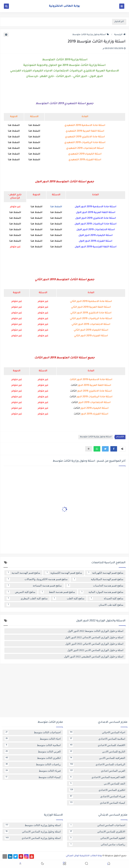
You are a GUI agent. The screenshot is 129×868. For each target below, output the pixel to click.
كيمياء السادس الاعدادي (97, 803)
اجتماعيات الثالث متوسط (33, 732)
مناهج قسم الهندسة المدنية (23, 573)
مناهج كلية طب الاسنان (65, 605)
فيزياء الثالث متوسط (33, 771)
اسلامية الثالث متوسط (33, 745)
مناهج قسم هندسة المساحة (34, 586)
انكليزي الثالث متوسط (33, 758)
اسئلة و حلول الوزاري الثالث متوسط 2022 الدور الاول (95, 631)
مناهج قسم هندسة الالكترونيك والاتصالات (37, 579)
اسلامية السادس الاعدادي (97, 739)
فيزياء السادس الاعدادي (97, 796)
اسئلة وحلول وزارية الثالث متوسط (91, 35)
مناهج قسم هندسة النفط (58, 592)
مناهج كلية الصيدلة (106, 598)
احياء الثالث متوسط (33, 739)
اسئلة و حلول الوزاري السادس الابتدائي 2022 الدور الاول (94, 637)
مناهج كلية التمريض (21, 592)
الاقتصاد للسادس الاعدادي (97, 745)
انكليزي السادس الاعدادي (97, 790)
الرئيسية (120, 35)
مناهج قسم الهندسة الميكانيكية (98, 579)
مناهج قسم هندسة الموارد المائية (102, 592)
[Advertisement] (64, 692)
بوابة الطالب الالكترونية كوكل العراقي (84, 856)
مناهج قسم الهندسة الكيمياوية (64, 573)
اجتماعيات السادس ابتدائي (97, 825)
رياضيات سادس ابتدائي (97, 844)
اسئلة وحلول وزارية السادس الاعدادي (33, 838)
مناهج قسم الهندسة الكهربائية (105, 573)
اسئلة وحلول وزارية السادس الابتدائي (33, 832)
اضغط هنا (34, 126)
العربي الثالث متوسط (33, 752)
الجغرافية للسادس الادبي (97, 758)
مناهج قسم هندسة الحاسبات (95, 586)
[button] (114, 449)
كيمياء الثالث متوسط (33, 777)
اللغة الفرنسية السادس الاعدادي (97, 777)
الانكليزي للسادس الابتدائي (97, 832)
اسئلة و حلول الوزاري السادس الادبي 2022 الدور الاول (95, 650)
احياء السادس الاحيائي (97, 732)
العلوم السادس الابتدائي (97, 838)
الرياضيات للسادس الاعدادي (97, 764)
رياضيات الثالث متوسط (33, 764)
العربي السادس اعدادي (97, 771)
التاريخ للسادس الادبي (97, 752)
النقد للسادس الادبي (97, 784)
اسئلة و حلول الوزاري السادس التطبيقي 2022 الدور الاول (94, 657)
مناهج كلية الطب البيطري (27, 598)
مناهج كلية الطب (69, 598)
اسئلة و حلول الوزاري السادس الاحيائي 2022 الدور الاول (94, 644)
